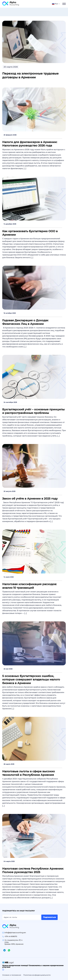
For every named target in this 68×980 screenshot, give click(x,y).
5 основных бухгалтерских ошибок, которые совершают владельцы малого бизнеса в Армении (31, 679)
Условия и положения (12, 972)
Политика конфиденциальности (37, 972)
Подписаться (49, 917)
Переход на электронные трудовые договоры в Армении (30, 75)
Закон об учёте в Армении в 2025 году (30, 499)
